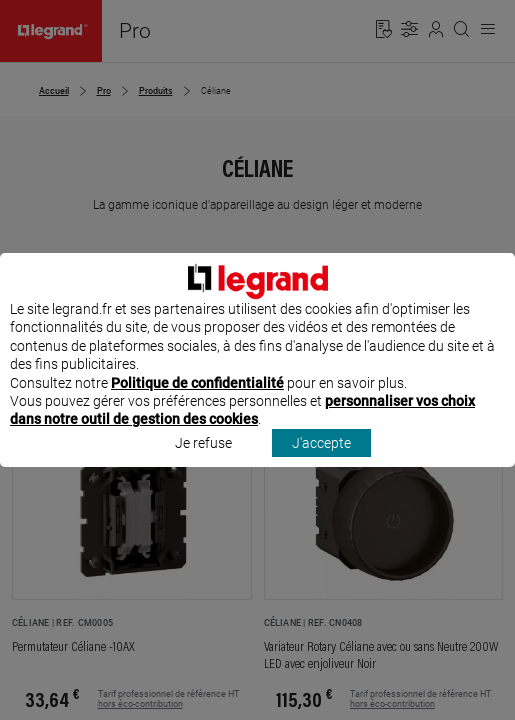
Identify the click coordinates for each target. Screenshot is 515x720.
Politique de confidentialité (197, 401)
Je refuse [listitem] (203, 461)
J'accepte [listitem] (321, 461)
